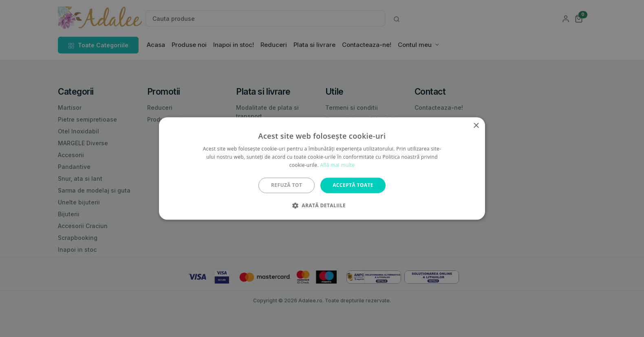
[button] (322, 206)
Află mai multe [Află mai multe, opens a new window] (337, 165)
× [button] (476, 126)
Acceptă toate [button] (353, 185)
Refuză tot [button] (287, 185)
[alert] (322, 168)
